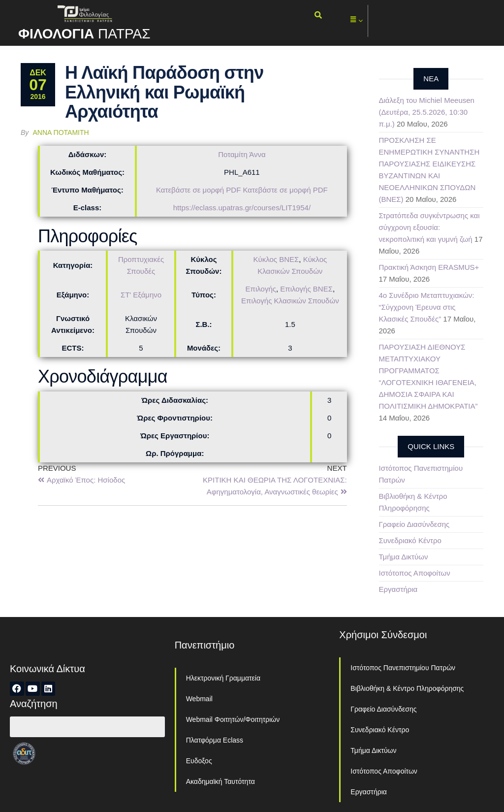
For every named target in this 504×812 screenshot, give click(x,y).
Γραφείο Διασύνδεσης (414, 524)
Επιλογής (261, 289)
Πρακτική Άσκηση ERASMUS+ (429, 267)
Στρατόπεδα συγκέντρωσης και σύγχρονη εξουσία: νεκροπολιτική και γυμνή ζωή (429, 227)
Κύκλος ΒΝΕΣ (276, 259)
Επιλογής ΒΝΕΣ (306, 289)
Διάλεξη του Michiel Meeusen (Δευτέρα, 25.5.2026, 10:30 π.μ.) (427, 112)
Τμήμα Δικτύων (404, 557)
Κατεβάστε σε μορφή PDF (198, 190)
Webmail (199, 699)
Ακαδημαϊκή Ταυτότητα (220, 781)
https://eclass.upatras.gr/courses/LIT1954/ (242, 208)
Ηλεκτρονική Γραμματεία (223, 678)
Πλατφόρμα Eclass (215, 740)
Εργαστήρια (398, 589)
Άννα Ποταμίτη (61, 132)
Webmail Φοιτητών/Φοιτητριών (233, 719)
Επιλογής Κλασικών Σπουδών (290, 301)
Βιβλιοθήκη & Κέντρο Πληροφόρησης (407, 688)
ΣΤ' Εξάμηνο (141, 295)
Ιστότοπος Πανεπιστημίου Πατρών (403, 668)
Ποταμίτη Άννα (242, 154)
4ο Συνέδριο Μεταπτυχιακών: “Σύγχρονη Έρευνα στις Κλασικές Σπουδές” (427, 307)
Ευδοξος (199, 761)
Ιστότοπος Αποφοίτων (415, 573)
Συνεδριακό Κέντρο (410, 540)
